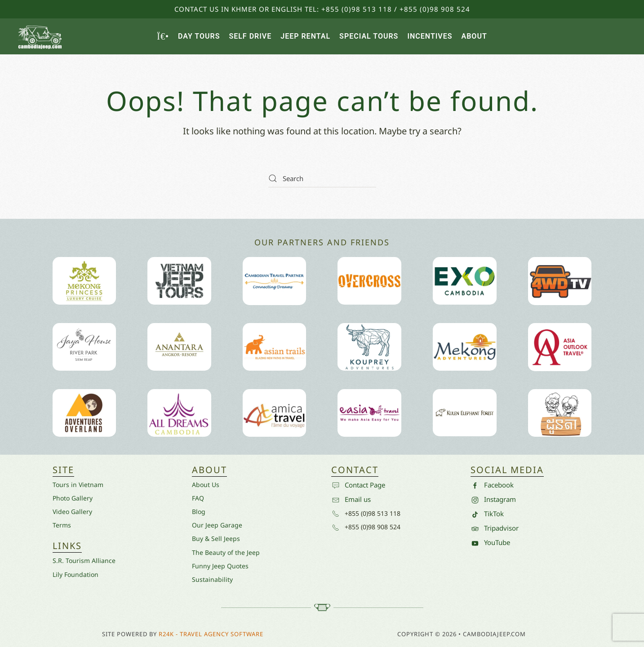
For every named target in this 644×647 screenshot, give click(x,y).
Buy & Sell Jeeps (216, 538)
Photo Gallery (73, 498)
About (474, 36)
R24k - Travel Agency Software (211, 634)
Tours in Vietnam (78, 485)
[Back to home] (40, 36)
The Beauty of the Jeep (226, 552)
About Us (206, 485)
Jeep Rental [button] (305, 36)
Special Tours (369, 36)
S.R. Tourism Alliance (84, 561)
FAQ (198, 498)
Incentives (430, 36)
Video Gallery (72, 512)
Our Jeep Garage (217, 525)
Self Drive (250, 36)
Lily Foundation (76, 574)
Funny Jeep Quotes (220, 566)
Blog (199, 512)
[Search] (322, 178)
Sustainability (212, 579)
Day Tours (199, 36)
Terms (62, 525)
